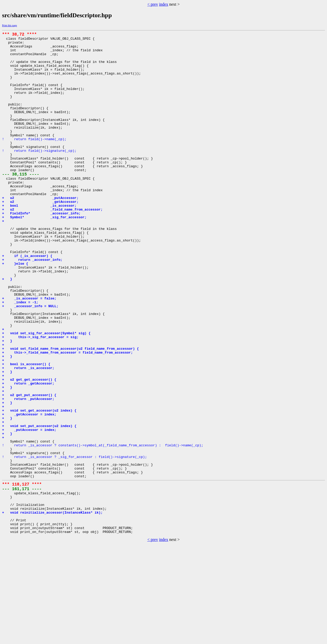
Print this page (10, 25)
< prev (153, 4)
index (164, 4)
